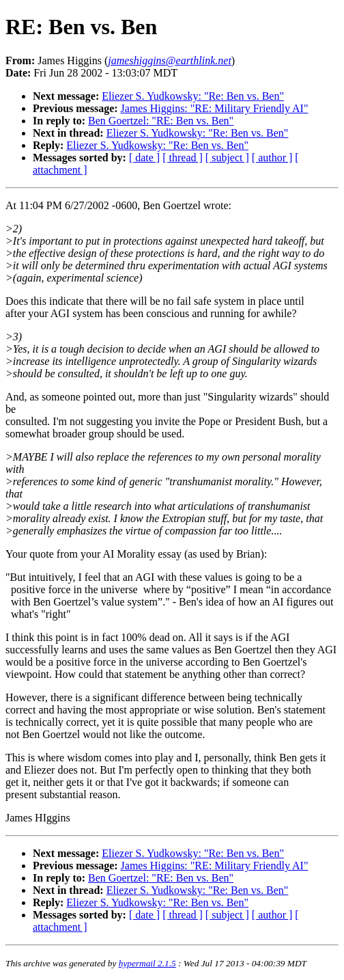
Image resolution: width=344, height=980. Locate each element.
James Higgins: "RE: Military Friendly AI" (215, 108)
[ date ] (144, 158)
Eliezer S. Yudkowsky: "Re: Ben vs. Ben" (193, 96)
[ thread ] (183, 158)
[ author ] (272, 158)
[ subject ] (227, 158)
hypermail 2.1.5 (147, 963)
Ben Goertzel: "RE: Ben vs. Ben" (161, 121)
